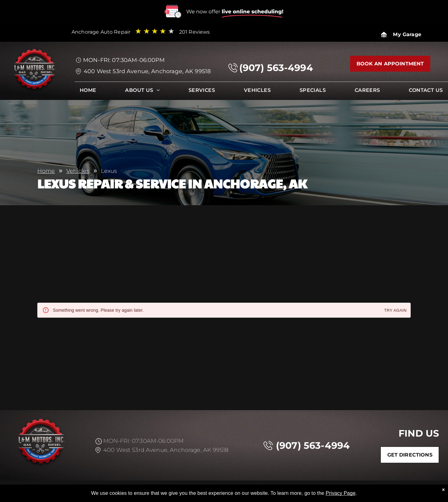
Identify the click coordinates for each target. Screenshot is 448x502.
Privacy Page (341, 493)
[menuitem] (88, 92)
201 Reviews (195, 32)
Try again (395, 311)
